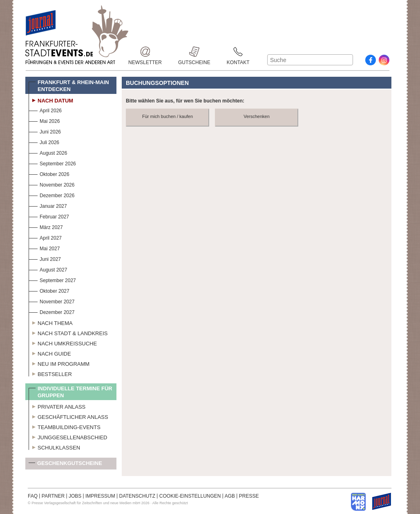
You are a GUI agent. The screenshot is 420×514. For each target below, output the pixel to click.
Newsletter (145, 52)
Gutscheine (194, 52)
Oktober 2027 (49, 290)
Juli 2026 (44, 141)
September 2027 (52, 279)
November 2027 (51, 301)
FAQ (33, 496)
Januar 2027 (48, 205)
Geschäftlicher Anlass (68, 416)
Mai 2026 (44, 120)
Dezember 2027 (51, 311)
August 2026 (48, 152)
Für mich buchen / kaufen (168, 116)
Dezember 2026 (51, 195)
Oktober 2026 (49, 173)
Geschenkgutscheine (65, 465)
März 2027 (46, 226)
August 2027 (48, 269)
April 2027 (45, 237)
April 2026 (45, 110)
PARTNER (53, 496)
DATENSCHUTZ (137, 496)
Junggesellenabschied (68, 436)
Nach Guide (50, 353)
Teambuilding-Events (65, 426)
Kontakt (238, 52)
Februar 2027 (49, 216)
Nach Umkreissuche (63, 343)
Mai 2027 (44, 248)
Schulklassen (54, 447)
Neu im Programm (59, 363)
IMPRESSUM (100, 496)
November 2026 (51, 184)
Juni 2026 (45, 131)
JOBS (75, 496)
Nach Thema (51, 322)
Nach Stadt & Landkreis (68, 332)
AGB (230, 496)
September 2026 (52, 163)
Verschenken (257, 116)
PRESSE (249, 496)
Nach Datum (51, 100)
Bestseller (50, 373)
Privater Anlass (57, 406)
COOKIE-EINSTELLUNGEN (190, 496)
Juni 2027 (45, 258)
